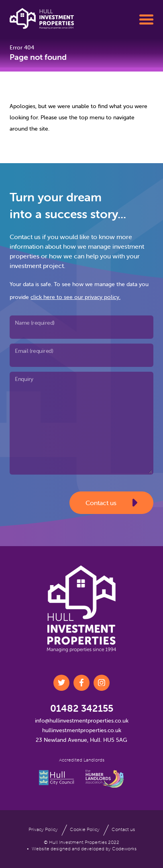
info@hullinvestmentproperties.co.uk (82, 721)
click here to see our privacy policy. (75, 297)
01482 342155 (82, 708)
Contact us (111, 503)
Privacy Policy (43, 829)
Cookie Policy (85, 829)
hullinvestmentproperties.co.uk (82, 730)
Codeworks (124, 849)
